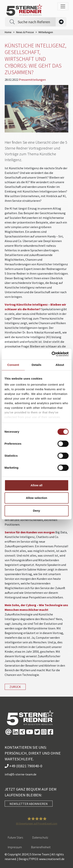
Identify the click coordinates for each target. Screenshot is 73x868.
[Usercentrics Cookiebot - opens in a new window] (52, 354)
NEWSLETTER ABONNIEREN (29, 804)
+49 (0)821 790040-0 (23, 766)
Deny (36, 511)
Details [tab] (37, 365)
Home (8, 32)
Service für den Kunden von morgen (30, 532)
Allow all (36, 485)
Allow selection (36, 498)
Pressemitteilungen (32, 80)
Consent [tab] (13, 365)
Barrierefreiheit (41, 847)
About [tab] (60, 365)
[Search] (37, 22)
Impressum (15, 847)
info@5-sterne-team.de (21, 774)
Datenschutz (40, 837)
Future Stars (15, 837)
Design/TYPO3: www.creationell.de (42, 859)
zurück (15, 687)
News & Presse (25, 32)
